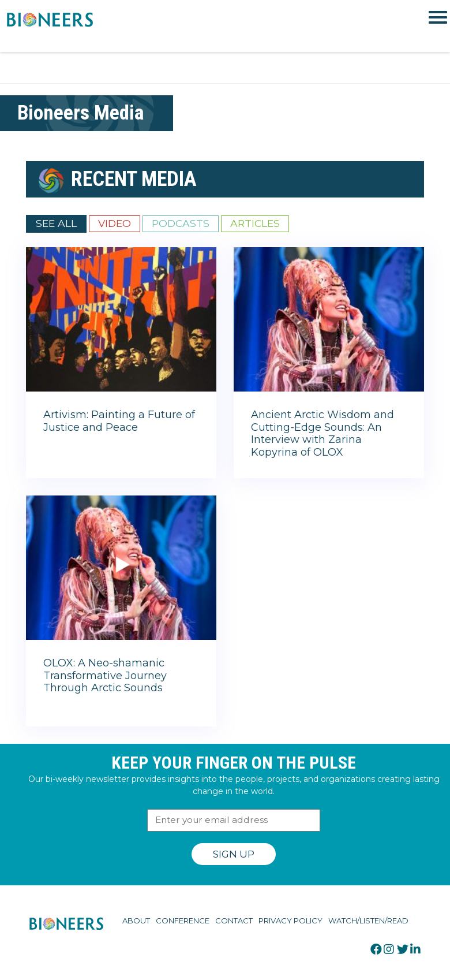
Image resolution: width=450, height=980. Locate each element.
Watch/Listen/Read (368, 921)
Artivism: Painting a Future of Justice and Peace (119, 421)
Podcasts (181, 223)
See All (56, 223)
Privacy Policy (290, 921)
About (136, 921)
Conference (183, 921)
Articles (255, 223)
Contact (234, 921)
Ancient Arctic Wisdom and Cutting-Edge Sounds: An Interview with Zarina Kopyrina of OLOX (322, 433)
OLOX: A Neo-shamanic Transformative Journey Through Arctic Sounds (105, 675)
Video (115, 223)
